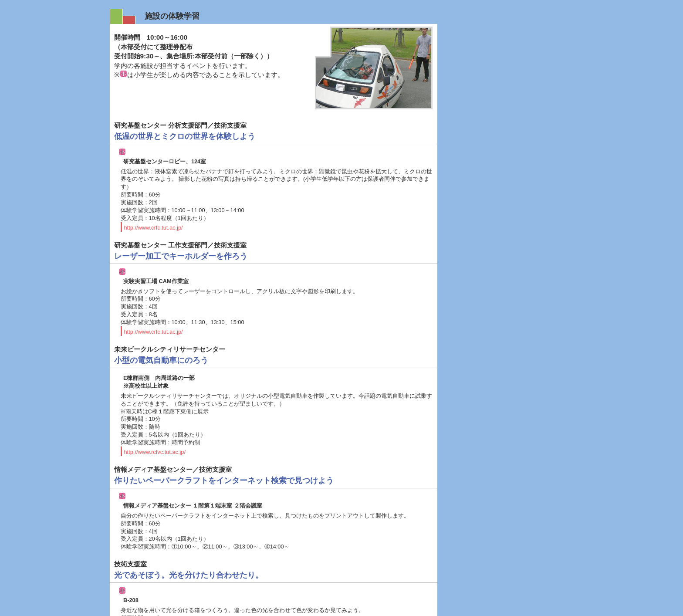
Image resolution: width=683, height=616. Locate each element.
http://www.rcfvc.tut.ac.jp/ (155, 416)
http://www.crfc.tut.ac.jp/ (154, 191)
